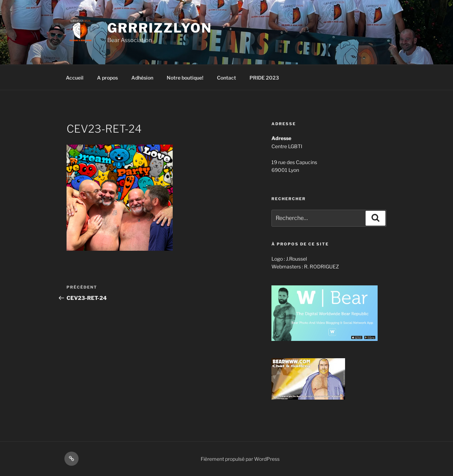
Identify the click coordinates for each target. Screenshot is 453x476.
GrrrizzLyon (160, 28)
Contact (226, 78)
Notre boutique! (185, 78)
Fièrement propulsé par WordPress (240, 459)
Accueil (75, 78)
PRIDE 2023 (264, 78)
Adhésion (142, 78)
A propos (107, 78)
